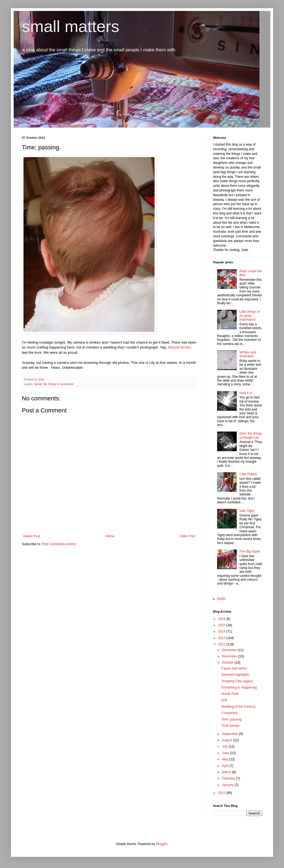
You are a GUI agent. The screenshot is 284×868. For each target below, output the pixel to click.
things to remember (61, 384)
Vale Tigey (247, 511)
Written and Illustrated (248, 354)
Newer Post (32, 536)
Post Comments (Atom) (59, 544)
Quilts (221, 599)
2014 (222, 631)
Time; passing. (232, 719)
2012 (222, 644)
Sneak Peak (230, 694)
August (228, 740)
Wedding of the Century (238, 707)
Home (110, 536)
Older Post (187, 536)
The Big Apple (250, 551)
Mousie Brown (180, 347)
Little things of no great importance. (250, 316)
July (225, 746)
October (228, 663)
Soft (224, 700)
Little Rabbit (248, 474)
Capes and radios (234, 668)
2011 (222, 793)
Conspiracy (229, 713)
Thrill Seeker (230, 726)
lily (45, 384)
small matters (71, 26)
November (230, 656)
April (226, 766)
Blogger (162, 844)
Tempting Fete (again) (237, 681)
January (228, 785)
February (229, 778)
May (226, 759)
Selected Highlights (235, 675)
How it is (246, 393)
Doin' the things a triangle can (251, 435)
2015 (222, 625)
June (226, 753)
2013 (222, 638)
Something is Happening (239, 687)
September (230, 734)
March (227, 772)
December (230, 650)
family (38, 384)
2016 (222, 619)
